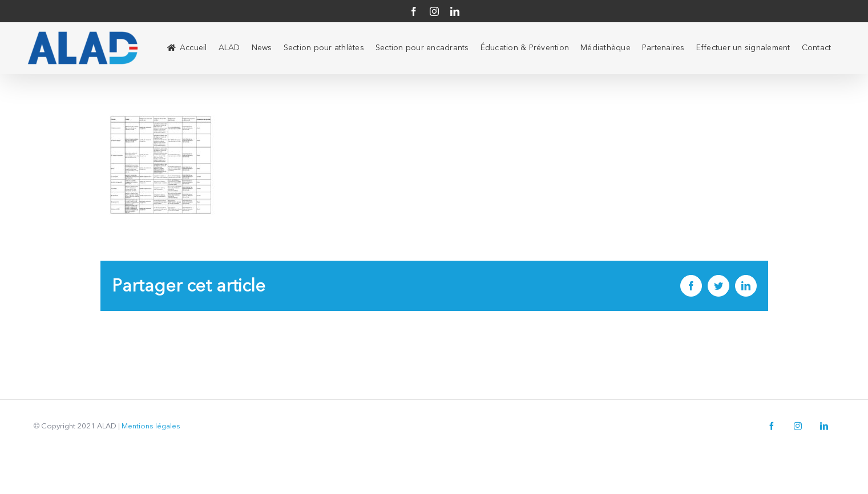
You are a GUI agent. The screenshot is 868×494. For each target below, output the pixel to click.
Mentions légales (151, 426)
